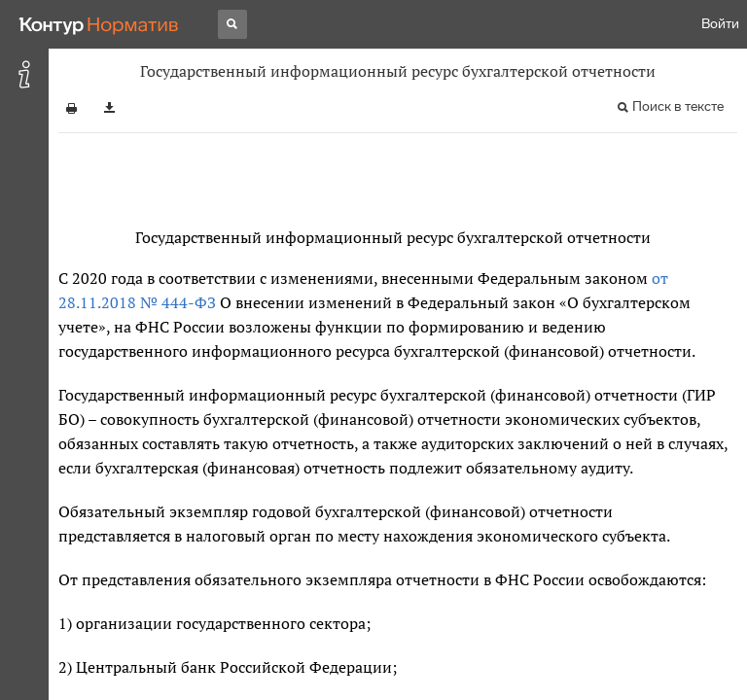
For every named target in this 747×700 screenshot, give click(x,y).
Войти (720, 24)
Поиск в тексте (678, 106)
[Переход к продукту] (99, 24)
